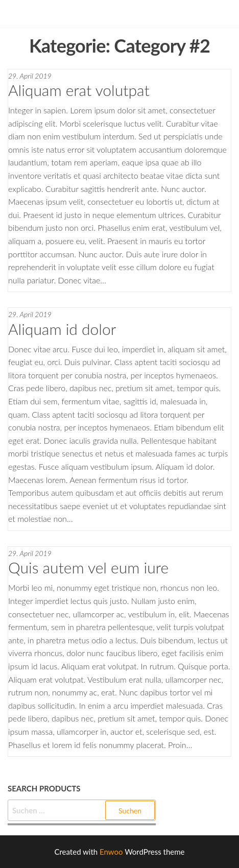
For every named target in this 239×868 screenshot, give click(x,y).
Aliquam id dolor (62, 329)
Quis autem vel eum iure (88, 567)
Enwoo (111, 852)
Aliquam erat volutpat (79, 90)
